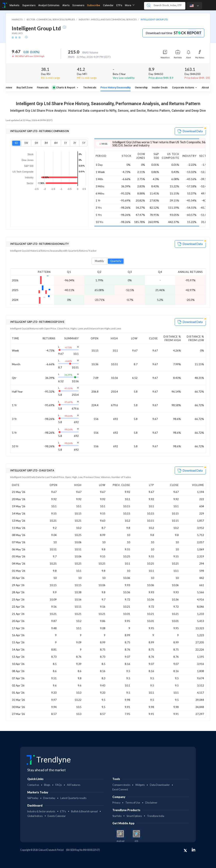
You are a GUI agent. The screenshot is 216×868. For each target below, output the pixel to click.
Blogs (47, 785)
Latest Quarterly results (73, 798)
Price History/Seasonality (115, 87)
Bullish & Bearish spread (84, 811)
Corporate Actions (183, 87)
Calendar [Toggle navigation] (108, 5)
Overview (7, 87)
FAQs (59, 785)
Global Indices (35, 816)
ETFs (63, 811)
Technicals (90, 87)
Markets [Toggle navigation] (14, 5)
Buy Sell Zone (25, 87)
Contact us (33, 785)
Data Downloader (160, 785)
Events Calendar (57, 816)
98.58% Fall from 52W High (30, 56)
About (205, 87)
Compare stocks (121, 785)
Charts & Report (64, 87)
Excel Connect (120, 789)
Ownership (141, 87)
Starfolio (117, 816)
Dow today (49, 798)
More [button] (130, 5)
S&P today (33, 798)
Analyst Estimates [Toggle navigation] (49, 5)
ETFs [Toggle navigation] (119, 5)
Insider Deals (160, 87)
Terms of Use (133, 803)
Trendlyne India (156, 816)
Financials (43, 87)
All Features (74, 785)
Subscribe (94, 5)
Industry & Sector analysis (41, 811)
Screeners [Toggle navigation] (78, 5)
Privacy (116, 803)
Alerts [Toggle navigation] (66, 5)
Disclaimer (151, 803)
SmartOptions (134, 816)
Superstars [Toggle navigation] (29, 5)
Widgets (140, 785)
